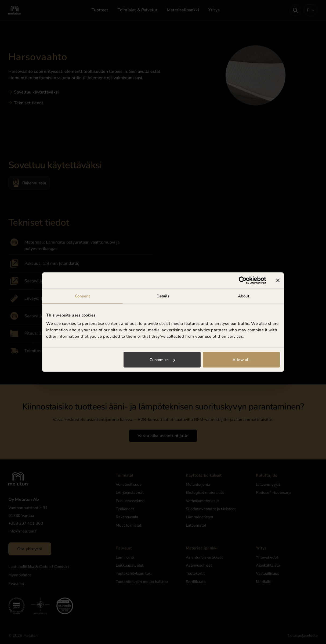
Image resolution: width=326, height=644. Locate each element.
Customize (162, 360)
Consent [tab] (82, 296)
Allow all (241, 360)
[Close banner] (278, 280)
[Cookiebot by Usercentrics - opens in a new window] (243, 280)
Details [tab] (163, 296)
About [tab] (244, 296)
